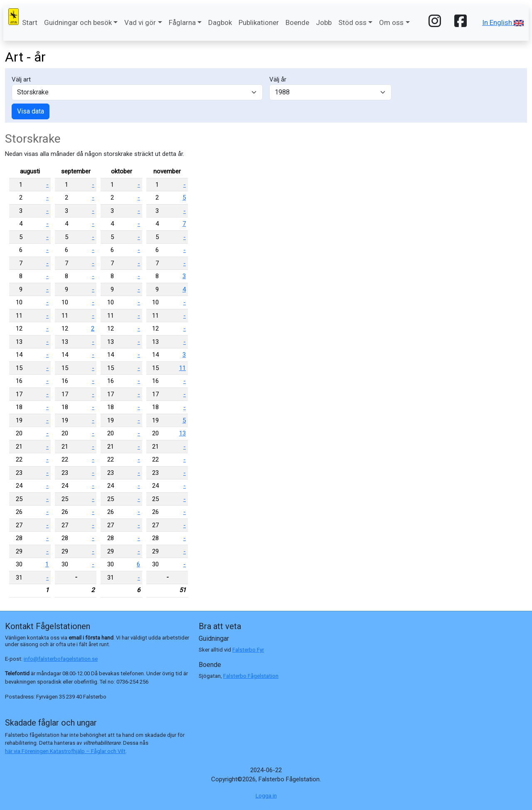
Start (30, 22)
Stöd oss (352, 22)
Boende (297, 22)
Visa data (31, 111)
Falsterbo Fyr (248, 650)
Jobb (324, 22)
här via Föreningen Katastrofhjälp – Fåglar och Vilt (65, 751)
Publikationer (259, 22)
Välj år (278, 79)
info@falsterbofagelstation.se (61, 659)
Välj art (21, 79)
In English (503, 22)
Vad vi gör (140, 22)
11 (182, 368)
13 (182, 433)
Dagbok (220, 22)
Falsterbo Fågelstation (251, 676)
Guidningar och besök (78, 22)
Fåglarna (182, 22)
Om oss (391, 22)
